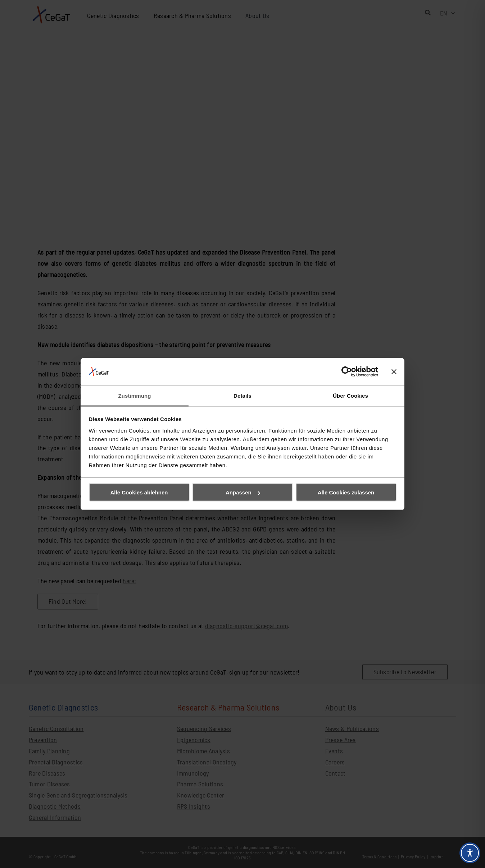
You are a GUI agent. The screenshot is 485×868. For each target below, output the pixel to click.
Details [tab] (242, 395)
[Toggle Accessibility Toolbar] (470, 853)
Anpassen (243, 492)
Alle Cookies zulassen (346, 492)
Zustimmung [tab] (135, 395)
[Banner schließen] (394, 372)
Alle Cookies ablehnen (139, 492)
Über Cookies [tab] (350, 395)
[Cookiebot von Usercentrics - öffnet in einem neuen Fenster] (347, 372)
